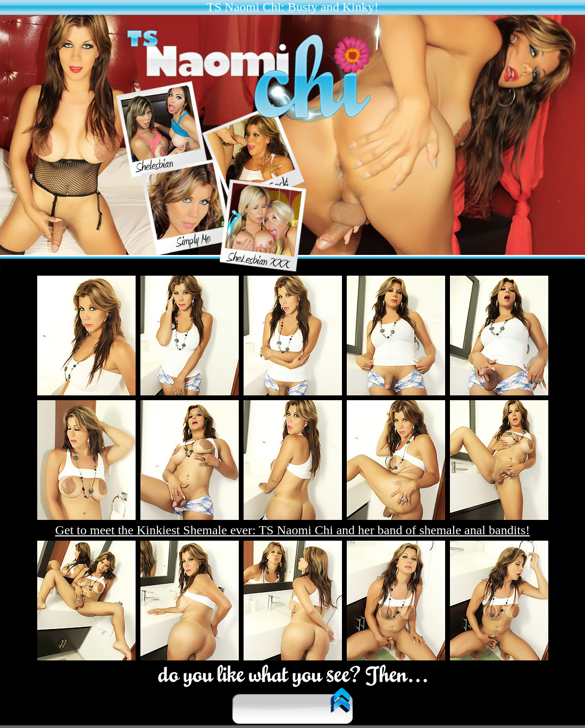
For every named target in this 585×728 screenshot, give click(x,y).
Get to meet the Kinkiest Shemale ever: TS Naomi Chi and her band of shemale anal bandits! (293, 530)
